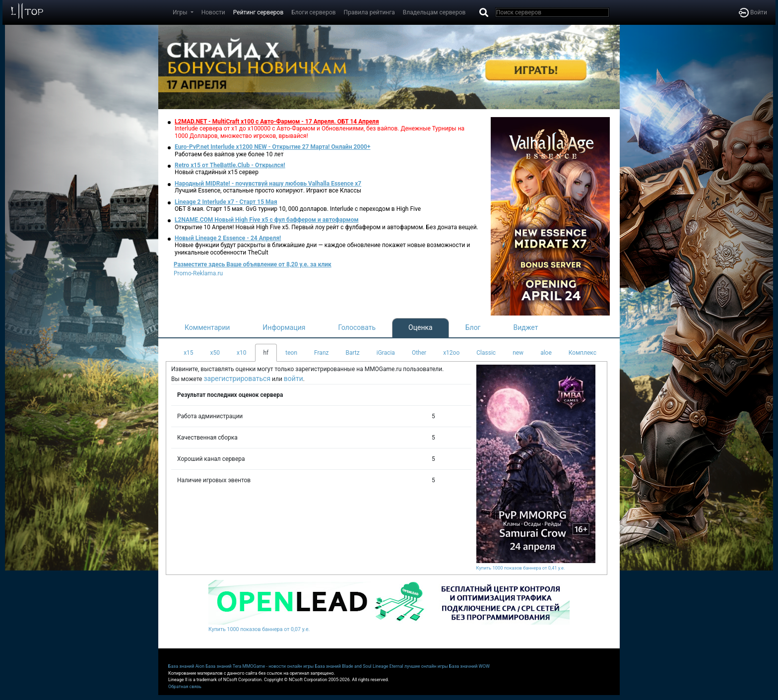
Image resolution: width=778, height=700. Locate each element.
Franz (321, 353)
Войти (753, 12)
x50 (215, 353)
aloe (546, 353)
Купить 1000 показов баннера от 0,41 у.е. (521, 568)
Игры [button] (181, 12)
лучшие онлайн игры (426, 666)
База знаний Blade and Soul (343, 666)
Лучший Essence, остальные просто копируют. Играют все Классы (268, 191)
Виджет (526, 327)
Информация (284, 327)
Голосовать (357, 327)
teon (291, 353)
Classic (486, 353)
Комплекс (583, 353)
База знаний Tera (223, 666)
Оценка (421, 327)
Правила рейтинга (369, 12)
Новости (213, 12)
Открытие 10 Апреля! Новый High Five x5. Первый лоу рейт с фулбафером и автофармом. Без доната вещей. (326, 227)
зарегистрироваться (237, 379)
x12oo (451, 353)
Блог (473, 327)
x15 (188, 353)
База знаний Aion (186, 666)
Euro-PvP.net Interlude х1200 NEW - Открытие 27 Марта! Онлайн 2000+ (273, 147)
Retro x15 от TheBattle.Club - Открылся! (230, 165)
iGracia (386, 353)
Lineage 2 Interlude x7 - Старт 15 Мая (226, 202)
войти (293, 379)
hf (266, 353)
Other (419, 353)
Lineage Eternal (388, 666)
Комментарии (207, 327)
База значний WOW (469, 666)
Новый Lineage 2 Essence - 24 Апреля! (228, 238)
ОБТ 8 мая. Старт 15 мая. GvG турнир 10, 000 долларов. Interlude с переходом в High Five (298, 209)
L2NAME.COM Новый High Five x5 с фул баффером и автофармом (267, 220)
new (518, 353)
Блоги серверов (313, 12)
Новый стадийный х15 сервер (217, 172)
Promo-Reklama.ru (198, 273)
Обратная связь (185, 687)
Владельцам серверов (434, 12)
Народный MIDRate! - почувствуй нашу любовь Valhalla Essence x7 (268, 184)
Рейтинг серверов (258, 12)
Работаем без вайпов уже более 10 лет (229, 154)
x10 (241, 353)
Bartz (352, 353)
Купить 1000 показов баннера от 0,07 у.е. (259, 629)
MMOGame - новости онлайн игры (278, 666)
